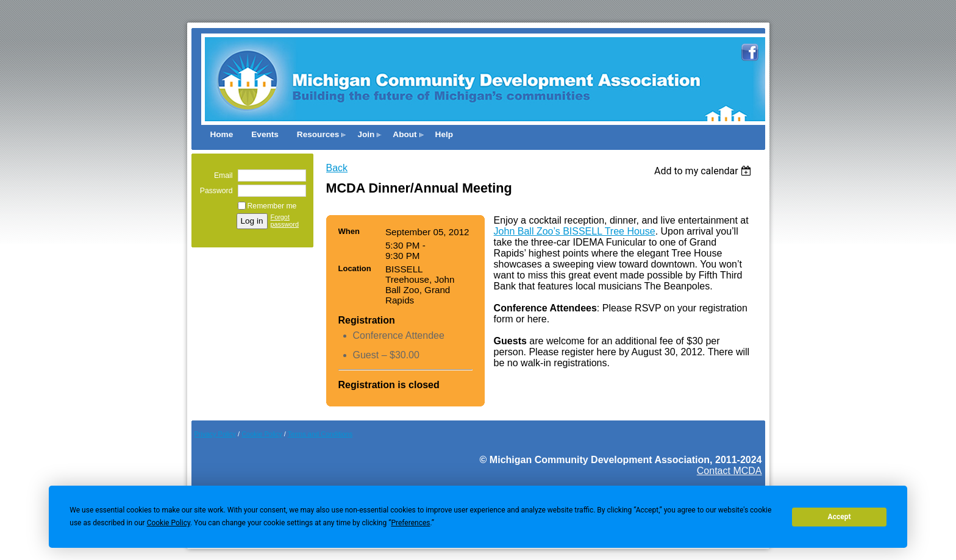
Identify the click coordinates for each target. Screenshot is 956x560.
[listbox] (705, 171)
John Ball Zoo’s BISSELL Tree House (575, 231)
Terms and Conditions (320, 434)
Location (355, 268)
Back (337, 168)
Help (444, 134)
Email (221, 175)
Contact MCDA (729, 471)
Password (214, 191)
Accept (840, 517)
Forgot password (285, 221)
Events (265, 134)
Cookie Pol (262, 434)
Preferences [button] (410, 523)
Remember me (272, 206)
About (405, 134)
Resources (318, 134)
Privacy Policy (215, 434)
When (349, 231)
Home (222, 134)
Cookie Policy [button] (169, 523)
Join (366, 134)
